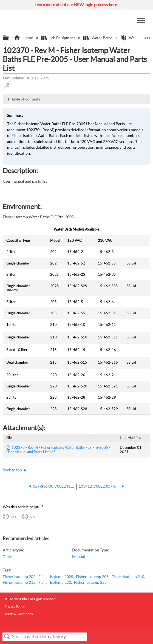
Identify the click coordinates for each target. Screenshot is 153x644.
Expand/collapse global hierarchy (9, 38)
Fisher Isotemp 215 (19, 582)
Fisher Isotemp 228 (90, 582)
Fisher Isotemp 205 (92, 577)
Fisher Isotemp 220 (55, 582)
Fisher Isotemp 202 (19, 577)
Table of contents (26, 99)
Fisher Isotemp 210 (128, 577)
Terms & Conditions (19, 614)
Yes (13, 517)
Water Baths (98, 38)
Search (7, 637)
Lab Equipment (58, 38)
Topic (7, 557)
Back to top (12, 470)
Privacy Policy (15, 606)
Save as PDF (6, 86)
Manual (79, 557)
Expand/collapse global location (147, 36)
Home (24, 38)
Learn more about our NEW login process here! (76, 5)
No (32, 517)
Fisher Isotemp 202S (56, 577)
